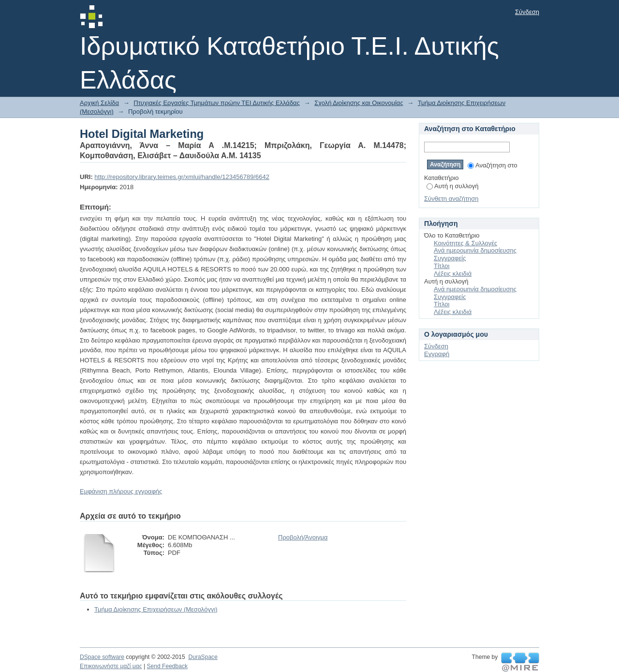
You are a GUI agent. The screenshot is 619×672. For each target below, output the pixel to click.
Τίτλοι (442, 266)
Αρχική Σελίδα (99, 103)
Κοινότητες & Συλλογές (465, 243)
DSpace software (102, 657)
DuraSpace (203, 657)
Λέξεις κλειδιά (453, 274)
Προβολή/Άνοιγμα (303, 537)
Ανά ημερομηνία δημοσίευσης (475, 250)
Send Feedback (167, 666)
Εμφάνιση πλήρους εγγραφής (121, 491)
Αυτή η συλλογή (453, 186)
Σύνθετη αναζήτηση (451, 199)
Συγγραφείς (450, 258)
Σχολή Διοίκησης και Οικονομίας (359, 103)
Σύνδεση (527, 12)
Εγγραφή (437, 354)
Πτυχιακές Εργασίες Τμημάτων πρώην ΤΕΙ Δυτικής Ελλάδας (217, 103)
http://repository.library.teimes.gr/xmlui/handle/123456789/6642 (182, 177)
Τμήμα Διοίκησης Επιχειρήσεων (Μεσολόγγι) (156, 609)
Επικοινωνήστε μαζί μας (111, 666)
